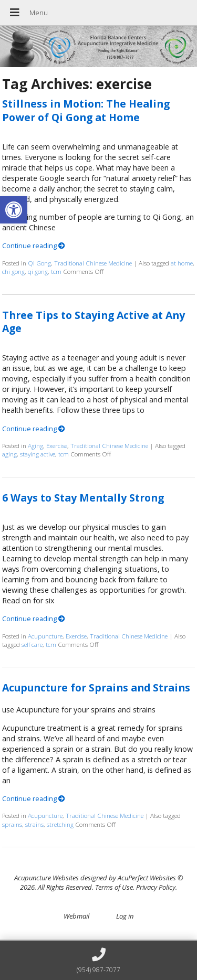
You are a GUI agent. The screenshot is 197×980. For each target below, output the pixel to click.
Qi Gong (39, 263)
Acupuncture (45, 636)
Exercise (57, 445)
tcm (56, 271)
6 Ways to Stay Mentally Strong (83, 498)
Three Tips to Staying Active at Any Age (94, 322)
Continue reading (34, 246)
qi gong (38, 271)
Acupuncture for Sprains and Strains (96, 688)
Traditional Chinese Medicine (93, 263)
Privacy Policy (156, 887)
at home (182, 263)
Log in (125, 916)
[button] (14, 210)
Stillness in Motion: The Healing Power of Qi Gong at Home (86, 110)
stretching (60, 824)
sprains (12, 824)
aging (9, 454)
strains (34, 824)
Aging (35, 445)
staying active (38, 454)
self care (32, 644)
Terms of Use (114, 887)
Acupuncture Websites (46, 878)
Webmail (76, 916)
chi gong (13, 271)
